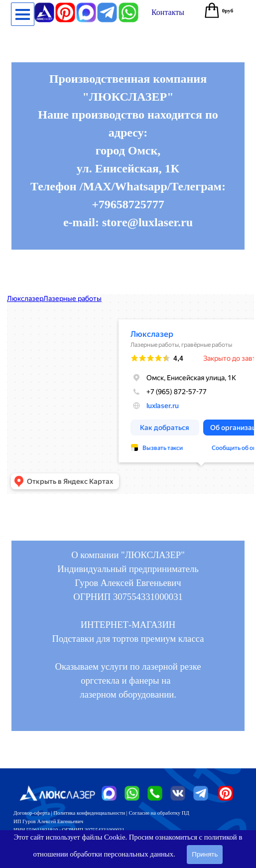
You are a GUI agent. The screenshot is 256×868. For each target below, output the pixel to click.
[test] (168, 12)
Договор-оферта (32, 813)
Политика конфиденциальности (89, 813)
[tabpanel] (128, 156)
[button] (128, 6)
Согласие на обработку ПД (159, 813)
